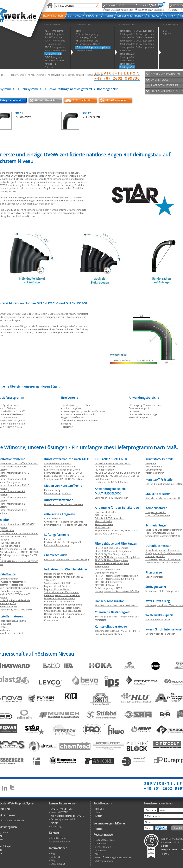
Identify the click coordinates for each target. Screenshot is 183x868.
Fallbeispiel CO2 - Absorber (109, 518)
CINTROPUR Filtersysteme (109, 582)
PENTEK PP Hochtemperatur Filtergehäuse (117, 557)
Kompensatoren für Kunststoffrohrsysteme (158, 514)
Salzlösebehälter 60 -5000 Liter (60, 583)
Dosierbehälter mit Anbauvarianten (63, 605)
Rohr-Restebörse (116, 100)
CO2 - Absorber (103, 515)
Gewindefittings (154, 470)
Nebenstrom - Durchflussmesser (162, 562)
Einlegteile (151, 463)
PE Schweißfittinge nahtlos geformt (66, 75)
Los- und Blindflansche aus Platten (164, 484)
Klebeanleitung (52, 490)
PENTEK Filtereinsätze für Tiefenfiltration (116, 576)
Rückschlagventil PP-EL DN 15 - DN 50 (64, 476)
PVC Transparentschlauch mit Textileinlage (67, 559)
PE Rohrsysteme (36, 75)
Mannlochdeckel (104, 521)
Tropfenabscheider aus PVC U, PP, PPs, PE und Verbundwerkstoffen (117, 632)
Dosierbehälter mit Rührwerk (60, 598)
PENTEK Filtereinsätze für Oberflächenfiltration (108, 571)
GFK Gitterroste (52, 519)
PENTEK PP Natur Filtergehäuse (111, 560)
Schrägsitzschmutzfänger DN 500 (163, 536)
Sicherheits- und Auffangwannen (62, 592)
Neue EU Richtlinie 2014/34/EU (60, 467)
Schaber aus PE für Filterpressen (162, 591)
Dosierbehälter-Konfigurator (59, 574)
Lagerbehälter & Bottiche (57, 586)
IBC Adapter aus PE (105, 467)
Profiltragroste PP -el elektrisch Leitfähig (66, 525)
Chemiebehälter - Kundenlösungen (63, 611)
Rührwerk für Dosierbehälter (59, 601)
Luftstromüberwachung (57, 545)
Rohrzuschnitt (81, 100)
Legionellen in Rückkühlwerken (112, 498)
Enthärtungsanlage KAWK (108, 588)
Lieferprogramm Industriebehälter (62, 595)
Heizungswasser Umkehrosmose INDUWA (117, 591)
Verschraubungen (155, 473)
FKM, (22, 610)
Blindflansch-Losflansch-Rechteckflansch (116, 605)
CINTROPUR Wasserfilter (108, 585)
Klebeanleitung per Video (58, 493)
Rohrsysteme (17, 75)
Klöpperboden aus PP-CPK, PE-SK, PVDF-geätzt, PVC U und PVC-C (117, 532)
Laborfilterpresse (154, 577)
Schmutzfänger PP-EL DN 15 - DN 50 (63, 473)
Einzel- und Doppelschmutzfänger (163, 530)
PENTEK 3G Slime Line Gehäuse (111, 548)
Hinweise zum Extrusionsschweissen (64, 504)
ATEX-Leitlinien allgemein (58, 463)
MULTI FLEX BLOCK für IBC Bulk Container (117, 473)
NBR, (17, 610)
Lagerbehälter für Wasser (57, 589)
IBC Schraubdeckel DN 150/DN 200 (113, 463)
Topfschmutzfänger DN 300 (160, 533)
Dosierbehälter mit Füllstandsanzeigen (65, 614)
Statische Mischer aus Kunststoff (163, 498)
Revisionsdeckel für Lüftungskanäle (63, 542)
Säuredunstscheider (105, 512)
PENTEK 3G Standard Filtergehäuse (113, 551)
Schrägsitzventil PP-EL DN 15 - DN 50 (64, 479)
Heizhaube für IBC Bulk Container (113, 482)
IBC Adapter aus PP (105, 470)
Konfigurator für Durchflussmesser (164, 553)
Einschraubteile (154, 467)
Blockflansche (102, 527)
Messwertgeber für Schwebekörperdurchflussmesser (163, 558)
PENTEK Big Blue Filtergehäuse (111, 554)
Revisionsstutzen (104, 524)
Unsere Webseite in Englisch (160, 634)
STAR (18, 213)
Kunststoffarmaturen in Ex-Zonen (62, 470)
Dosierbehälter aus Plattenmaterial (63, 608)
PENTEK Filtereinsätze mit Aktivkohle (114, 579)
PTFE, (10, 610)
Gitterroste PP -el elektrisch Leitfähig (64, 522)
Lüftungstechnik (53, 539)
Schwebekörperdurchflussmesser (163, 550)
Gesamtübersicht (45, 100)
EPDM (29, 610)
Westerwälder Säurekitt (158, 619)
